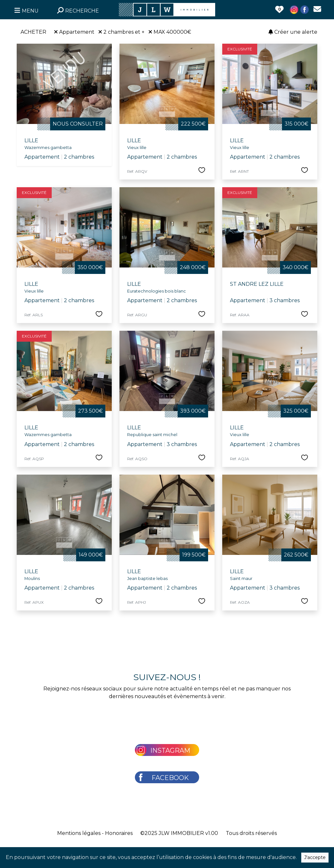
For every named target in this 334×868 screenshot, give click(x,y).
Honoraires (119, 833)
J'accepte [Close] (315, 857)
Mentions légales (79, 833)
